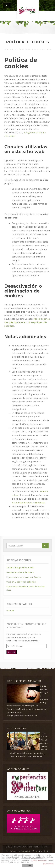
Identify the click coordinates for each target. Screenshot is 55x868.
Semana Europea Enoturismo (20, 567)
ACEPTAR (27, 866)
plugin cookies (48, 864)
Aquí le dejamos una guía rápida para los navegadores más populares (27, 322)
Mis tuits (10, 611)
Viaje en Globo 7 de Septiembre (21, 582)
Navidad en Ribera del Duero (20, 572)
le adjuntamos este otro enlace (28, 503)
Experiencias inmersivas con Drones (24, 577)
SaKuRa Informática (33, 851)
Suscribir (12, 652)
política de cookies (39, 861)
